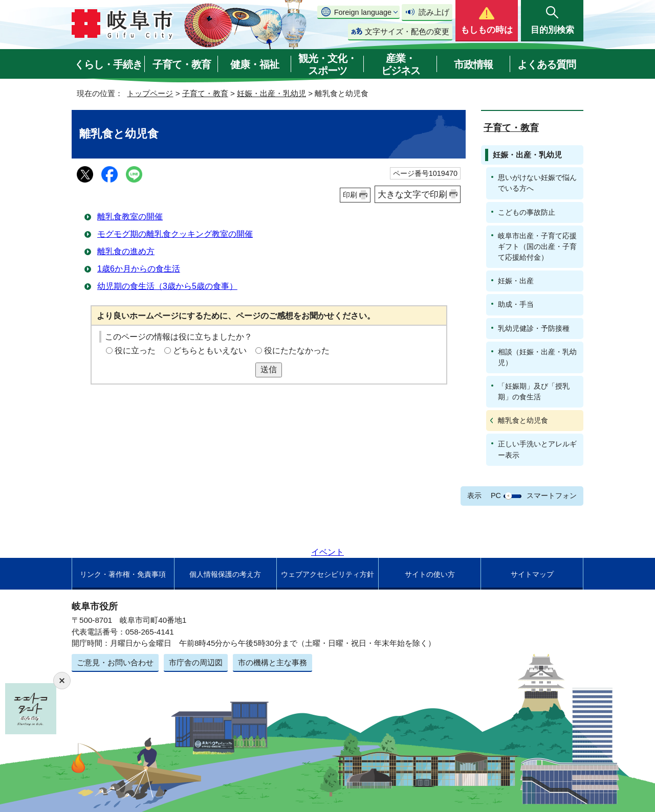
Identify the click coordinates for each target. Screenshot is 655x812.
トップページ (150, 93)
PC (496, 495)
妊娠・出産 (516, 281)
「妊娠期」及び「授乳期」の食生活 (534, 391)
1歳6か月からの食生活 (139, 269)
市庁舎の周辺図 (196, 662)
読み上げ (434, 12)
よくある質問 (547, 64)
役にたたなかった (297, 351)
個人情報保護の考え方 (225, 574)
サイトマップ (532, 574)
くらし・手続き (108, 64)
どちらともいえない (210, 351)
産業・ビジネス (401, 64)
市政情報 (473, 64)
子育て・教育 (182, 64)
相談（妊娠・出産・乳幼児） (537, 357)
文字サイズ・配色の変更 (407, 31)
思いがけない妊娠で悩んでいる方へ (537, 183)
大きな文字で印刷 (412, 194)
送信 (269, 369)
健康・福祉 (255, 64)
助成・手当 (516, 304)
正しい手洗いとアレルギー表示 (537, 449)
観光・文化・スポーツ (327, 64)
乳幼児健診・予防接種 (534, 328)
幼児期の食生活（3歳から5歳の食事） (167, 286)
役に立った (135, 351)
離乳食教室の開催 (130, 217)
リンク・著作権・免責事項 (123, 574)
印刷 (350, 195)
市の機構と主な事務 (272, 662)
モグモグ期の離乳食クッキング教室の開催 (175, 234)
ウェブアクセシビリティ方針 (327, 574)
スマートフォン (552, 495)
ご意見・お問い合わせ (115, 662)
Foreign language (363, 12)
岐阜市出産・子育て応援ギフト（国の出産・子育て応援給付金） (537, 246)
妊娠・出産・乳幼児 (271, 93)
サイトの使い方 (430, 574)
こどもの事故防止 (527, 212)
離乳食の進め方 (126, 251)
